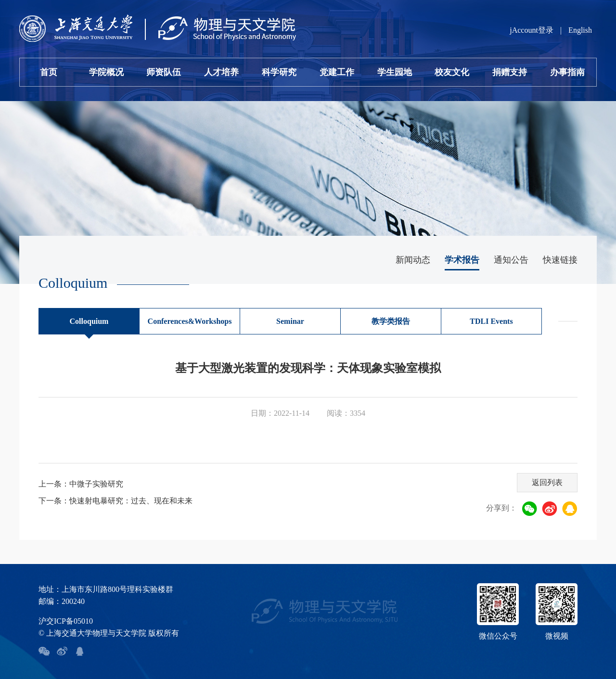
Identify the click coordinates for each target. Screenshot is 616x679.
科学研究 (279, 72)
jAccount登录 (532, 30)
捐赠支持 (510, 72)
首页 (49, 72)
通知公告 (511, 260)
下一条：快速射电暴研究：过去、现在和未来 (115, 501)
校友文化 (452, 72)
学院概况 (106, 72)
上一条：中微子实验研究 (81, 484)
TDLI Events (491, 321)
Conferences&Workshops (190, 321)
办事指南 (567, 72)
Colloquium (89, 321)
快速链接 (560, 260)
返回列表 (547, 482)
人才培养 (221, 72)
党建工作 (337, 72)
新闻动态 (413, 260)
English (580, 30)
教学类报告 (391, 321)
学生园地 (395, 72)
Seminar (290, 321)
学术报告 (462, 260)
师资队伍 (164, 72)
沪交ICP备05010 (66, 621)
